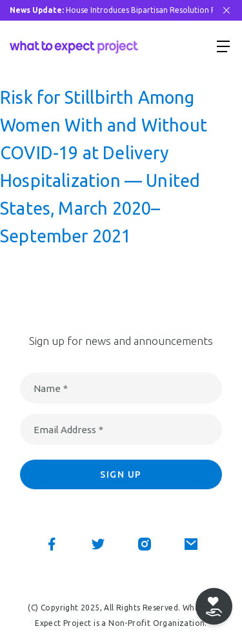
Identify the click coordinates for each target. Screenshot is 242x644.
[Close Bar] (227, 10)
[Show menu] (223, 46)
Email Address (68, 430)
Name (51, 388)
